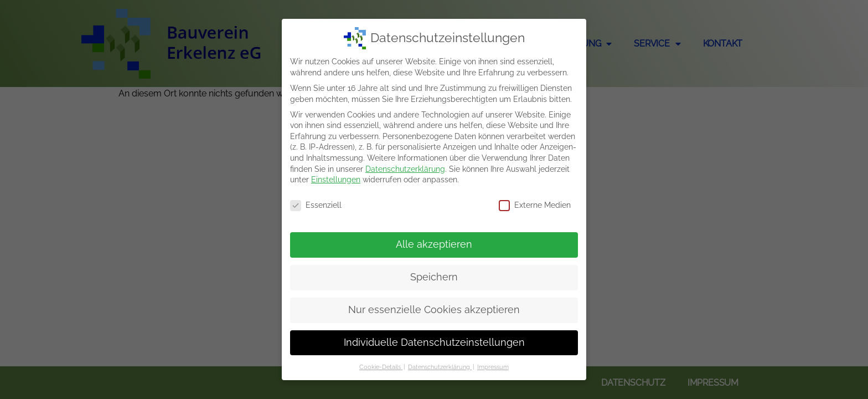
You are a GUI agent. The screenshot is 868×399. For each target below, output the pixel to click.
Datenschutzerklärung (405, 169)
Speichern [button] (434, 277)
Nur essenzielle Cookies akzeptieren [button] (434, 310)
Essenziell (316, 205)
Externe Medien (535, 205)
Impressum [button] (493, 367)
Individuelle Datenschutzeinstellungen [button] (434, 342)
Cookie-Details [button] (381, 367)
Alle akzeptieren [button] (434, 244)
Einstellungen (336, 180)
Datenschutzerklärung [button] (440, 367)
